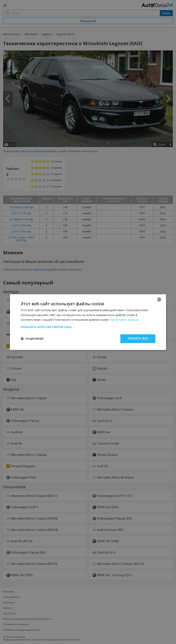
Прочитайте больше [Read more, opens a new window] (125, 320)
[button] (88, 327)
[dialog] (88, 322)
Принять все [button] (138, 338)
